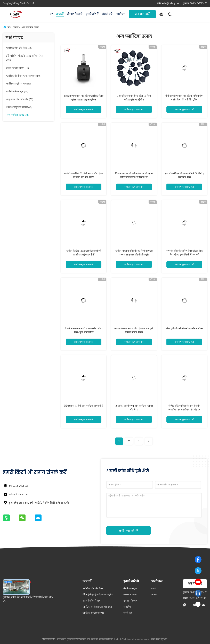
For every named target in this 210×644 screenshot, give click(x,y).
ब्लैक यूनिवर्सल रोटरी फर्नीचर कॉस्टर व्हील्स (184, 328)
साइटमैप (127, 607)
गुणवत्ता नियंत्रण (130, 601)
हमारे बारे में (92, 14)
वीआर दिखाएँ (75, 14)
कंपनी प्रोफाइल (130, 589)
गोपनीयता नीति (49, 639)
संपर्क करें (107, 14)
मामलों (153, 589)
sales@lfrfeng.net (19, 494)
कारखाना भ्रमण (130, 595)
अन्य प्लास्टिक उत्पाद (30, 27)
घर (51, 14)
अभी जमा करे (128, 530)
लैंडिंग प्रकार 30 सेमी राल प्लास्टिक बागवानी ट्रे (84, 406)
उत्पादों (60, 14)
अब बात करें (142, 14)
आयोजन (120, 14)
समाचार (154, 595)
